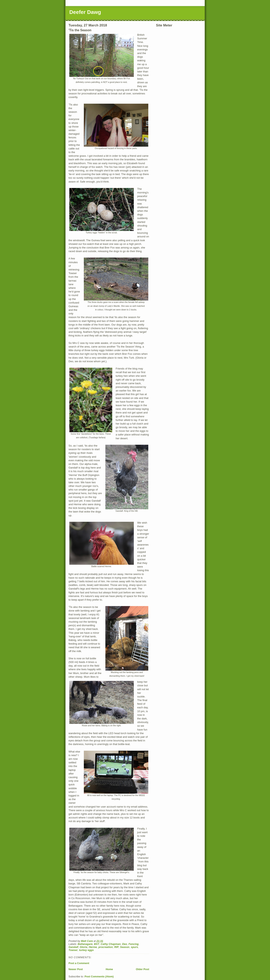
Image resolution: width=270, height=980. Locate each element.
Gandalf (73, 947)
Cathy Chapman (111, 944)
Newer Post (76, 969)
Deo (125, 944)
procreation (106, 947)
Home (109, 969)
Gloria (84, 947)
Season (125, 947)
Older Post (142, 969)
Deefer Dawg (85, 12)
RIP (116, 947)
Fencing (134, 944)
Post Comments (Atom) (99, 976)
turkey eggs (86, 950)
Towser (73, 950)
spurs (134, 947)
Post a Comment (79, 963)
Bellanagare (85, 944)
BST (97, 944)
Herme (93, 947)
